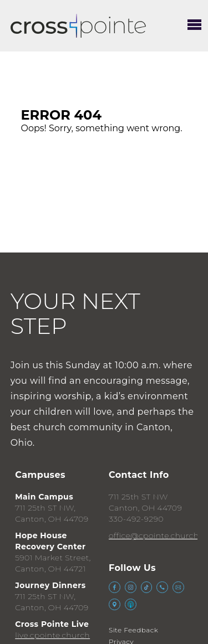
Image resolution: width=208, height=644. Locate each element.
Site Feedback (133, 630)
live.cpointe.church (52, 635)
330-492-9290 (136, 519)
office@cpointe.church (154, 535)
